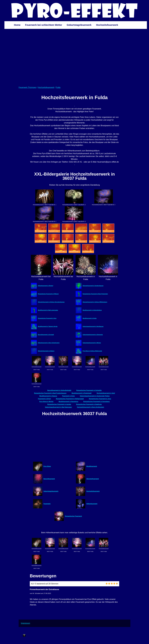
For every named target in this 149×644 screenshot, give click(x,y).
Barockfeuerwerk (49, 479)
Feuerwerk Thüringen (27, 87)
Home (17, 25)
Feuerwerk (47, 504)
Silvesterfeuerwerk (93, 479)
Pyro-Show (47, 466)
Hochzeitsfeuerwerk (107, 25)
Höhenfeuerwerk (92, 504)
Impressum (25, 623)
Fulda (58, 87)
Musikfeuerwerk (92, 466)
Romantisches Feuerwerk (73, 516)
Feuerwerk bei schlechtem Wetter (44, 25)
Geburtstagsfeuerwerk (79, 25)
